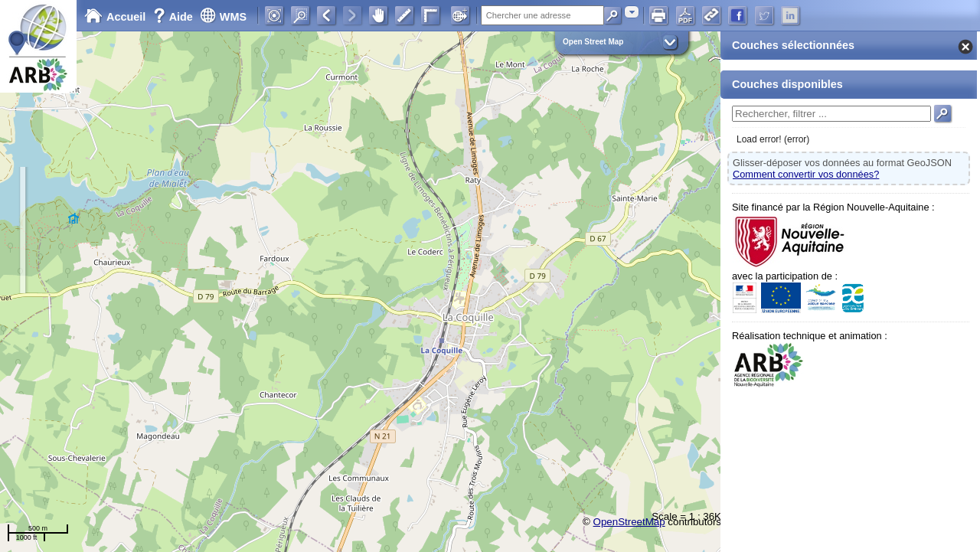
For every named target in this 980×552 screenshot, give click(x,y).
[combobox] (632, 12)
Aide (175, 17)
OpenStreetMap (629, 522)
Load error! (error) (773, 139)
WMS (223, 17)
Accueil (115, 17)
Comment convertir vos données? (806, 174)
